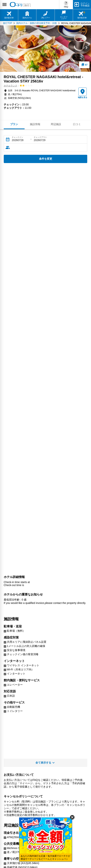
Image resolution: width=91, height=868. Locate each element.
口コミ (77, 124)
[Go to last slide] (5, 49)
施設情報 (35, 124)
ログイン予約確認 (85, 5)
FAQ (66, 7)
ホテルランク (11, 86)
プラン (14, 124)
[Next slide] (86, 49)
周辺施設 (56, 124)
